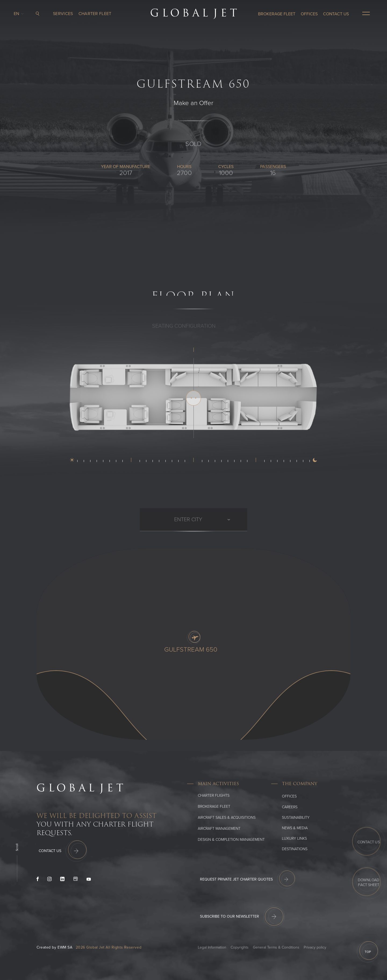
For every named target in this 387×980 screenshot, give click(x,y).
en (18, 12)
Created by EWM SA (55, 947)
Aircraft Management (219, 829)
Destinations (295, 849)
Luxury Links (294, 838)
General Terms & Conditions (276, 947)
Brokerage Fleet (214, 806)
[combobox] (175, 527)
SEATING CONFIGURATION (184, 333)
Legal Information (212, 947)
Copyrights (240, 947)
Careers (290, 807)
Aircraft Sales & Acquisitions (227, 818)
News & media (295, 828)
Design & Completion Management (231, 840)
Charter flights (214, 795)
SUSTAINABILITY (296, 818)
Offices (289, 796)
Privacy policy (315, 947)
